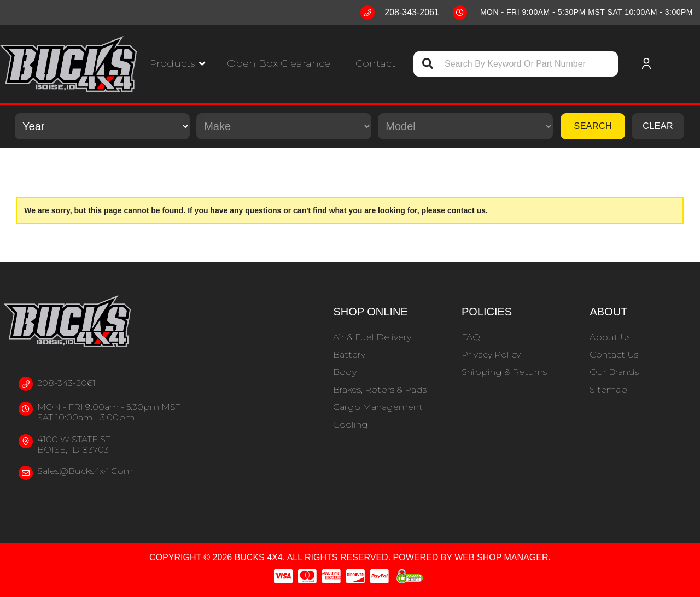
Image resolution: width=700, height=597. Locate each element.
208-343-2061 (66, 383)
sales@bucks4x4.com (85, 471)
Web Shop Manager (501, 557)
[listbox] (102, 126)
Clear (658, 126)
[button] (177, 64)
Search (593, 126)
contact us (466, 210)
